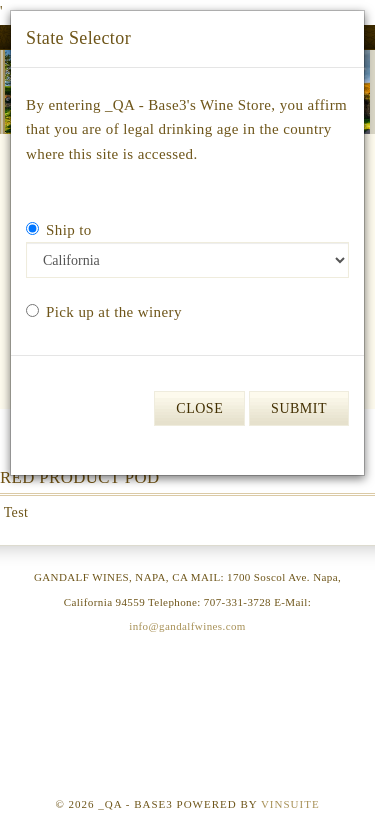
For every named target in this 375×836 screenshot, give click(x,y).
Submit (299, 408)
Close (199, 408)
